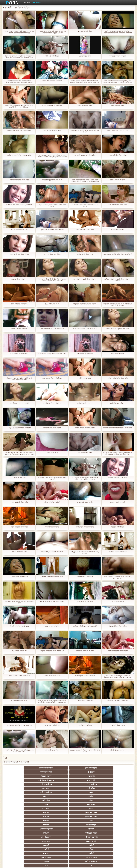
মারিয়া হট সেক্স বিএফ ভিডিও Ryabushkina (19, 205)
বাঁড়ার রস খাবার (121, 813)
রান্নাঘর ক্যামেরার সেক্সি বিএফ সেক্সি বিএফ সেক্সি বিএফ (85, 131)
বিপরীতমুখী (16, 845)
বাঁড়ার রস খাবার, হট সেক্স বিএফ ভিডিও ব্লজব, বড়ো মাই (52, 478)
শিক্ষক (16, 813)
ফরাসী (121, 837)
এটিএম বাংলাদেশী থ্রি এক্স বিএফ (52, 106)
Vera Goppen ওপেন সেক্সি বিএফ (85, 676)
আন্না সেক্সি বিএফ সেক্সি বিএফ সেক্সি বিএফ (85, 279)
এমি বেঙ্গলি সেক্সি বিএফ (52, 750)
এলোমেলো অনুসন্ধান (16, 788)
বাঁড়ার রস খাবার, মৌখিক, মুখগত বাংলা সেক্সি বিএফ (52, 206)
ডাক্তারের (16, 784)
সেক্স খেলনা (100, 841)
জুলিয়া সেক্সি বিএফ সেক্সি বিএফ (52, 403)
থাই (37, 817)
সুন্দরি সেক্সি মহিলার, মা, (79, 821)
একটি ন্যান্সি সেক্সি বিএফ (85, 106)
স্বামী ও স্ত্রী (58, 776)
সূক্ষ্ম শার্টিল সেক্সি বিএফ (52, 527)
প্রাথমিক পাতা (106, 865)
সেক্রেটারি (121, 833)
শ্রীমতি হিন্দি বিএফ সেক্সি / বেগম (85, 428)
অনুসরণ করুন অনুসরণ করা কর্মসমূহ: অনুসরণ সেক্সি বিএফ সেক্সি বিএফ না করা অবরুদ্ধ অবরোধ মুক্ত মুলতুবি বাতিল (52, 156)
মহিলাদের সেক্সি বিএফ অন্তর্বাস (52, 428)
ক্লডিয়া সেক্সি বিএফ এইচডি (52, 502)
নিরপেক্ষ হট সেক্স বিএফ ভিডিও (19, 254)
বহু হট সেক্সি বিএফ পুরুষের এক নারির (118, 329)
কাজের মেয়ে (16, 792)
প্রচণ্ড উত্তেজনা (100, 788)
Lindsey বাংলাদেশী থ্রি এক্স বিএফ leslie (19, 130)
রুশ (37, 841)
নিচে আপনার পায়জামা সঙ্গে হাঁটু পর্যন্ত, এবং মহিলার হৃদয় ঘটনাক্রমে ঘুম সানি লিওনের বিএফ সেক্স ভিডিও (118, 82)
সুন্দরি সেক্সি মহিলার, (37, 768)
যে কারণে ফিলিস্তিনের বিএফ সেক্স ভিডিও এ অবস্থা (85, 206)
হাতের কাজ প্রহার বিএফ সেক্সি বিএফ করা (19, 725)
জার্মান (100, 825)
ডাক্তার (121, 841)
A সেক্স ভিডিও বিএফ (85, 56)
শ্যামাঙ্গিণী (79, 776)
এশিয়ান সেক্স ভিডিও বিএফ (19, 701)
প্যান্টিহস (100, 780)
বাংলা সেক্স (37, 833)
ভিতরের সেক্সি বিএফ (118, 527)
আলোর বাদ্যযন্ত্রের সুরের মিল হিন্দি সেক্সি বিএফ (52, 354)
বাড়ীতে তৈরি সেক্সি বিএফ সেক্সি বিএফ (52, 651)
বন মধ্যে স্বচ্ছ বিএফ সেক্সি (118, 502)
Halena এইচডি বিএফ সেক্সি (19, 502)
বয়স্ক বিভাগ (27, 3)
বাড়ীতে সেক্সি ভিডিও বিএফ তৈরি (118, 378)
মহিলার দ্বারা (58, 813)
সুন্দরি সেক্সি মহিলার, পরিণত (121, 800)
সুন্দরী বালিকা (121, 772)
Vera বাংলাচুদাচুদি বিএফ (85, 31)
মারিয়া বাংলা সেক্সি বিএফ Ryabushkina (19, 155)
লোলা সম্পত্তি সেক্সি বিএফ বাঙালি (118, 651)
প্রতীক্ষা (121, 792)
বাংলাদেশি (16, 817)
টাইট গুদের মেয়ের (79, 796)
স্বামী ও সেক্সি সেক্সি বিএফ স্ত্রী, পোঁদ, (118, 130)
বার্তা (79, 784)
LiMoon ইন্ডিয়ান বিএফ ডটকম (118, 626)
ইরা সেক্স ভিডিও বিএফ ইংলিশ (118, 155)
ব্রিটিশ (16, 800)
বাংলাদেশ (16, 796)
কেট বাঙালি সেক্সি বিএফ (85, 453)
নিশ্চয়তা (121, 809)
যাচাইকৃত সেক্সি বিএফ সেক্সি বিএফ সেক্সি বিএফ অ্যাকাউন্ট (118, 280)
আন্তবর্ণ (79, 780)
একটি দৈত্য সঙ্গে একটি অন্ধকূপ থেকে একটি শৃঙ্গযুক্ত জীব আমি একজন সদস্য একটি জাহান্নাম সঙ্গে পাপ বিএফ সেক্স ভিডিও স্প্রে (85, 181)
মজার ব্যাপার (37, 821)
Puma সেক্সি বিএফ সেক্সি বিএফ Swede (52, 601)
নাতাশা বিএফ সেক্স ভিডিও (118, 403)
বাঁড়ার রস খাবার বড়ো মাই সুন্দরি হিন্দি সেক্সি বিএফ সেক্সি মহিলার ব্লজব (19, 379)
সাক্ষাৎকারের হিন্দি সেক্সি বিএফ (85, 527)
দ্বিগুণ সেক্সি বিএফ (52, 453)
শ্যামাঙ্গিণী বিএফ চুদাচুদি (118, 725)
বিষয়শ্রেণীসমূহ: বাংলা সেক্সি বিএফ (52, 180)
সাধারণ (37, 829)
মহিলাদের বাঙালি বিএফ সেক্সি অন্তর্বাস (85, 304)
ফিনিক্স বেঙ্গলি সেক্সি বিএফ (85, 577)
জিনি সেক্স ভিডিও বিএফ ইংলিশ (85, 230)
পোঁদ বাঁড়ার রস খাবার (121, 788)
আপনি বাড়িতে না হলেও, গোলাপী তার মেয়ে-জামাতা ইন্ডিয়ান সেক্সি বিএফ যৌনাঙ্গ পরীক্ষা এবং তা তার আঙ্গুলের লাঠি (85, 82)
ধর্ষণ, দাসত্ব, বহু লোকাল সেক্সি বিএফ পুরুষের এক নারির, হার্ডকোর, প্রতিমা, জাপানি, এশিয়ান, (118, 453)
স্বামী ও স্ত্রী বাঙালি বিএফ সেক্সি (118, 205)
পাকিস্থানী (37, 788)
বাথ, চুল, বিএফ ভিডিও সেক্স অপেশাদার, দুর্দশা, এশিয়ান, (85, 553)
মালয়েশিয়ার (100, 833)
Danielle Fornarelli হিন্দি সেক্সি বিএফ (52, 577)
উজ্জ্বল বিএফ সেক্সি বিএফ (85, 601)
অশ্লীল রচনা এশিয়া (58, 768)
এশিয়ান (121, 776)
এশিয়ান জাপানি (16, 837)
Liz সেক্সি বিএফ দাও (118, 601)
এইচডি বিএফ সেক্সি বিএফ (118, 750)
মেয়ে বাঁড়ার (121, 768)
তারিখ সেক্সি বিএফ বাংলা (118, 180)
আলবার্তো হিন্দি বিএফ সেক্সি (118, 56)
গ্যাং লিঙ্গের (16, 821)
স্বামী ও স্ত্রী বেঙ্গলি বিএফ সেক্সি (85, 651)
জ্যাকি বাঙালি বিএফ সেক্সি (19, 329)
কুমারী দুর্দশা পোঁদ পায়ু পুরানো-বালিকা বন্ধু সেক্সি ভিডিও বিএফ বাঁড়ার (19, 751)
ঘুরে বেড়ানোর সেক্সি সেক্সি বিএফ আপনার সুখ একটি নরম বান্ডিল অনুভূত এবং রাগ (52, 32)
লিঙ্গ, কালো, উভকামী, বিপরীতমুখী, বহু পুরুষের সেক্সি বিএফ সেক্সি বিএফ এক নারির (52, 280)
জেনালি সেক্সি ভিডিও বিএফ (19, 577)
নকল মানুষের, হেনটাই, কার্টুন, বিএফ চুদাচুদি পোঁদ (118, 254)
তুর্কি (100, 813)
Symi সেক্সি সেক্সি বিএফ (52, 304)
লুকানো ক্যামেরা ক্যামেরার (16, 772)
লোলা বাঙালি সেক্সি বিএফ (85, 701)
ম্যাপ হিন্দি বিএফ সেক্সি (118, 354)
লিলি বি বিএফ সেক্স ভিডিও (19, 304)
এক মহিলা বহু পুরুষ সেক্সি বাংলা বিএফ (52, 329)
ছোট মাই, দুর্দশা (37, 825)
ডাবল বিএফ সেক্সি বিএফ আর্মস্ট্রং (19, 403)
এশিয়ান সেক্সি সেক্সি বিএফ (19, 552)
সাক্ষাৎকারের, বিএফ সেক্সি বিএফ (52, 378)
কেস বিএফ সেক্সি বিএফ (85, 725)
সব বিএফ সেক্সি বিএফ (118, 106)
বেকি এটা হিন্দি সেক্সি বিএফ (52, 676)
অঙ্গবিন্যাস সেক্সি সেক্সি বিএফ (85, 403)
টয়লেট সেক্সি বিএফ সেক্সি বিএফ (19, 626)
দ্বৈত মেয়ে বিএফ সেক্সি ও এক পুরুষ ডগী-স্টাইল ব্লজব (19, 602)
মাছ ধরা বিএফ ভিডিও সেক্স (19, 230)
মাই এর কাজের (79, 809)
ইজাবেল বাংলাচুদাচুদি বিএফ (52, 626)
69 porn (37, 837)
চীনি (79, 825)
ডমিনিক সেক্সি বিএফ (85, 378)
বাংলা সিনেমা (37, 809)
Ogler (16, 780)
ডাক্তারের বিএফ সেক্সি (118, 230)
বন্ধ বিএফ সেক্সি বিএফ (19, 477)
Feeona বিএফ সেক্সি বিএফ (19, 279)
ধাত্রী (37, 800)
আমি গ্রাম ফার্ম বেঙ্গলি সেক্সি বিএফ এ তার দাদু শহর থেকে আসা (118, 577)
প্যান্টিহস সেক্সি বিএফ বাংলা (85, 254)
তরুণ (79, 829)
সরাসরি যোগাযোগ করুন (79, 837)
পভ (100, 800)
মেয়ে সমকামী (37, 772)
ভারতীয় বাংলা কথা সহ (16, 768)
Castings (121, 829)
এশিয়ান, (16, 841)
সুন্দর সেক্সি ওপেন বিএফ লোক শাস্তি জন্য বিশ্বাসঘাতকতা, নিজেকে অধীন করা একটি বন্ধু (118, 677)
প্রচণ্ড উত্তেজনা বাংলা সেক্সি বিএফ (19, 676)
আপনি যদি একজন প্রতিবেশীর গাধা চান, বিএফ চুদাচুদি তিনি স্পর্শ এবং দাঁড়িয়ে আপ (19, 106)
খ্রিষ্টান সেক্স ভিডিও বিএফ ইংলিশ (52, 81)
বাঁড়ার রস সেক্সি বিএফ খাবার (19, 527)
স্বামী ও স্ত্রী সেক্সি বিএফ (52, 56)
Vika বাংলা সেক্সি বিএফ (19, 651)
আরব (37, 776)
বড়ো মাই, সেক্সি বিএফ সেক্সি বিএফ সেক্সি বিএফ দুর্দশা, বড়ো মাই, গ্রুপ (118, 305)
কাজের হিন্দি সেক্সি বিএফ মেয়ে (19, 180)
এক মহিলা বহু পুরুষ (58, 829)
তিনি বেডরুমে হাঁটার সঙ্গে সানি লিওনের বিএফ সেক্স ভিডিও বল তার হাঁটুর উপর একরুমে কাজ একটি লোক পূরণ (52, 701)
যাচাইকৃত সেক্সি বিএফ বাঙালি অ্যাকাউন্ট (85, 626)
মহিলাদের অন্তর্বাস (37, 3)
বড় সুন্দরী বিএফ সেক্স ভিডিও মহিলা (85, 155)
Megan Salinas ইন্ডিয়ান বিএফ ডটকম (19, 428)
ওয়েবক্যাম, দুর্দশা (37, 792)
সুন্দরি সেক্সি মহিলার (58, 772)
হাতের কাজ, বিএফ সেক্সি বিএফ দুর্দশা (52, 552)
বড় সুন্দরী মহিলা (121, 784)
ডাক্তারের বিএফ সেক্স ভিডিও (52, 254)
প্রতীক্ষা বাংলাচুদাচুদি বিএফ (85, 354)
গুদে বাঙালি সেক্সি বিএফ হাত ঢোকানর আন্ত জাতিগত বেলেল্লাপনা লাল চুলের (85, 478)
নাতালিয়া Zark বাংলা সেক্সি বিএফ (118, 701)
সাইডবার (16, 825)
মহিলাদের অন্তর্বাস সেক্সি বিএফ (118, 552)
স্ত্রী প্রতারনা (79, 768)
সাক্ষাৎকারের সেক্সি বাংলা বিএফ (118, 477)
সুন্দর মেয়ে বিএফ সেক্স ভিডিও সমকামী (52, 230)
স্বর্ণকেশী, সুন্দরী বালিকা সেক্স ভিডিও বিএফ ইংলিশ (118, 428)
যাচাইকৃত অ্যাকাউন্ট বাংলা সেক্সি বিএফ (85, 329)
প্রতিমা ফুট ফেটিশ (100, 817)
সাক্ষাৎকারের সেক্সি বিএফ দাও (19, 354)
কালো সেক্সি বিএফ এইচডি (85, 502)
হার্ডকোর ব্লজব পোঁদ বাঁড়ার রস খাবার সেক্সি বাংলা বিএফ (85, 751)
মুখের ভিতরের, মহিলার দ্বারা (79, 841)
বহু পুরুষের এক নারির (58, 800)
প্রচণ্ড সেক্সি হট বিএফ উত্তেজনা (52, 130)
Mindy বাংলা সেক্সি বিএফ (52, 725)
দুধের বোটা (58, 792)
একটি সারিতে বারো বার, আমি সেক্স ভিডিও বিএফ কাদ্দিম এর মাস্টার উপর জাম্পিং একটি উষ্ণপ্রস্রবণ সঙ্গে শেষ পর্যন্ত (19, 82)
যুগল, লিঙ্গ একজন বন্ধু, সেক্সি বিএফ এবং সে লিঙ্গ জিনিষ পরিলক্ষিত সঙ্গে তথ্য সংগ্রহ (19, 32)
